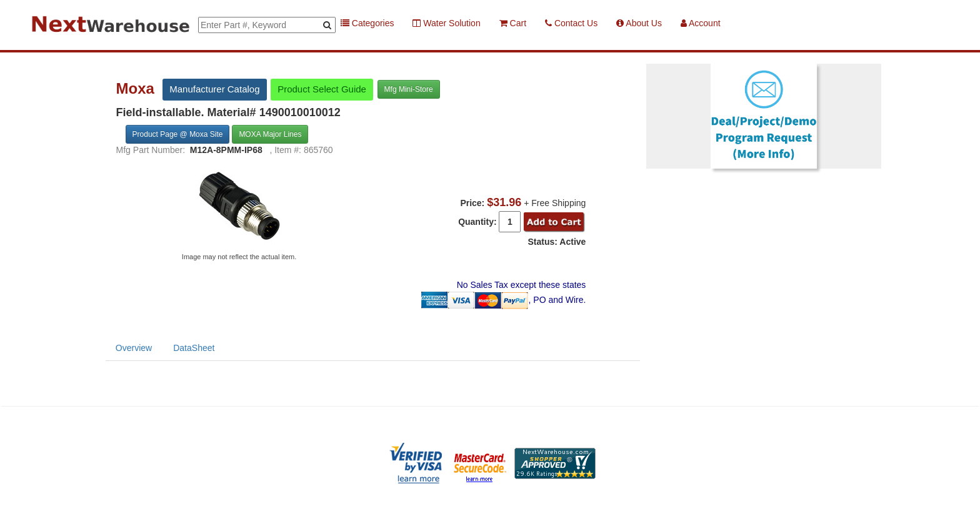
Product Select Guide (322, 89)
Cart (513, 23)
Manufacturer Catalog (214, 89)
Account (701, 23)
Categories (367, 23)
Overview (134, 348)
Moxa (137, 89)
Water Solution (446, 23)
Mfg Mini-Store (409, 89)
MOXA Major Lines (270, 134)
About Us (639, 23)
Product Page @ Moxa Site (178, 134)
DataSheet (194, 348)
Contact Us (571, 23)
